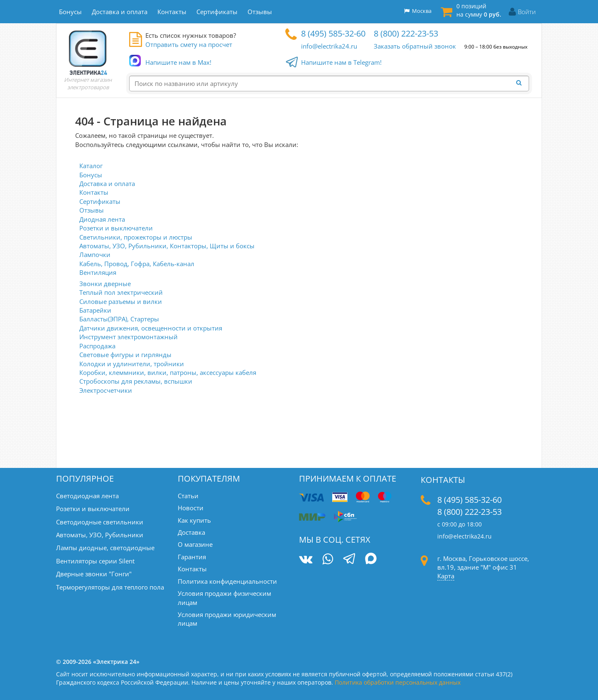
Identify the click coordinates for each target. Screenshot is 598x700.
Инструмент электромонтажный (129, 337)
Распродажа (97, 346)
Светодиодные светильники (100, 522)
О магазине (195, 544)
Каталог (91, 166)
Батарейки (95, 310)
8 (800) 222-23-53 (406, 33)
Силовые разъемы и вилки (121, 301)
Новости (191, 508)
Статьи (188, 496)
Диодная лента (102, 219)
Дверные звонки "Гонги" (94, 574)
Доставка (191, 532)
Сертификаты (100, 201)
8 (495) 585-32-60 (333, 33)
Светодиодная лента (87, 496)
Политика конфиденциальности (227, 581)
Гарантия (192, 557)
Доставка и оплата (107, 184)
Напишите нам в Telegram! (341, 63)
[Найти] (521, 83)
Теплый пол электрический (121, 292)
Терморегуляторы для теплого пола (110, 587)
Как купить (194, 520)
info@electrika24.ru (329, 46)
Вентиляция (98, 272)
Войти (527, 12)
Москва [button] (418, 11)
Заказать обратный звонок (415, 46)
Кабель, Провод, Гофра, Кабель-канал (137, 264)
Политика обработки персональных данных (398, 682)
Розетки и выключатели (116, 228)
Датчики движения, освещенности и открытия (151, 328)
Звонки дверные (105, 284)
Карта (446, 576)
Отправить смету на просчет (189, 44)
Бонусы (91, 175)
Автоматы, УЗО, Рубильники (100, 535)
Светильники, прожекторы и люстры (136, 237)
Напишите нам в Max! (178, 62)
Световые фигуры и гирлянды (125, 355)
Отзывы (92, 210)
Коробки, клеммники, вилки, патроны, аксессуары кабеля (168, 372)
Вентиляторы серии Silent (95, 561)
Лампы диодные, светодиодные (105, 548)
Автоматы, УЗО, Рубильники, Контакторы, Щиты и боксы (167, 246)
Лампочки (95, 255)
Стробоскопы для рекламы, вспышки (136, 381)
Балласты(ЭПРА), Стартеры (119, 319)
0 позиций (479, 10)
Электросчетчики (106, 390)
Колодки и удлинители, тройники (132, 364)
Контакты (94, 192)
